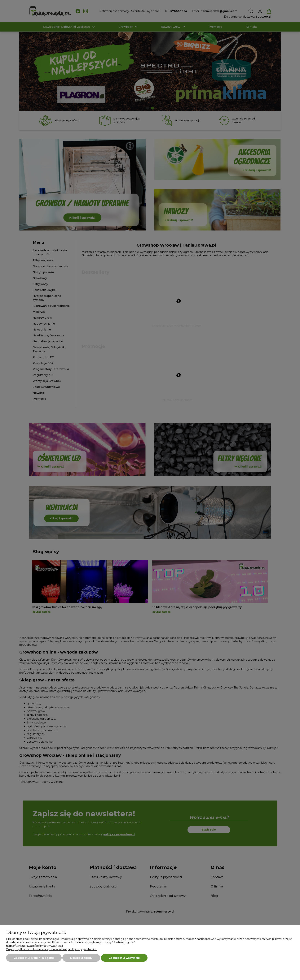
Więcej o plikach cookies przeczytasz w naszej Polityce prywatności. (51, 949)
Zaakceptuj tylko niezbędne (34, 958)
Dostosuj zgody (81, 958)
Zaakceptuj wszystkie (124, 958)
